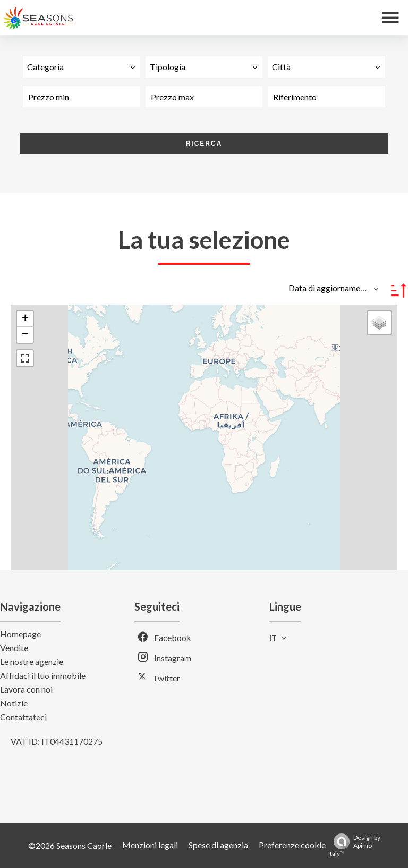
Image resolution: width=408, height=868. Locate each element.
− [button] (25, 335)
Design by (354, 845)
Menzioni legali (150, 845)
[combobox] (82, 67)
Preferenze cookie (292, 845)
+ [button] (25, 319)
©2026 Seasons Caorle (70, 845)
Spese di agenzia (218, 845)
